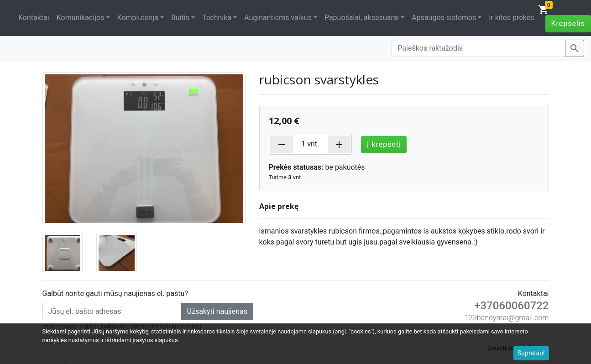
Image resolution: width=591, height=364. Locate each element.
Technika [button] (217, 18)
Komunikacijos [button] (81, 18)
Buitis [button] (180, 18)
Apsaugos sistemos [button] (444, 18)
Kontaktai (34, 18)
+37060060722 (511, 306)
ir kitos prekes (511, 18)
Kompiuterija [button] (138, 18)
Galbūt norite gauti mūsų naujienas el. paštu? (115, 294)
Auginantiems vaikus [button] (278, 18)
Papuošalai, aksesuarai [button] (362, 18)
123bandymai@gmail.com (507, 318)
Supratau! (531, 353)
